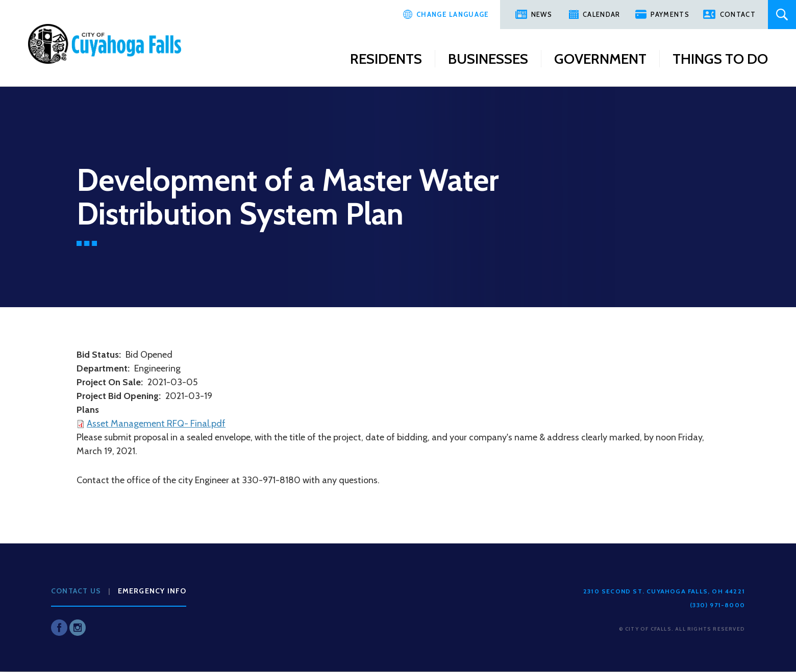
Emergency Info (152, 591)
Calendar (601, 14)
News (542, 14)
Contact (738, 14)
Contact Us (76, 591)
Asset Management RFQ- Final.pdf (156, 424)
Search (782, 15)
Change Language (453, 14)
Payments (670, 14)
